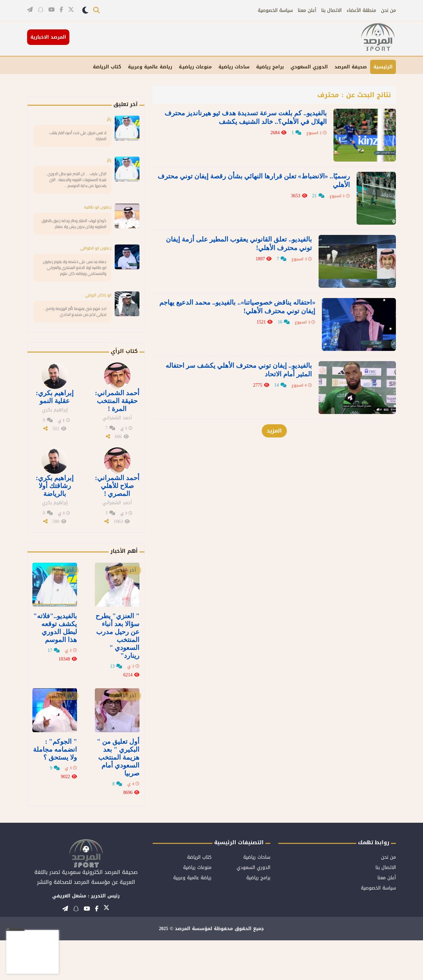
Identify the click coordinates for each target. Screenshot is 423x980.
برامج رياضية (270, 67)
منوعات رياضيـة (195, 67)
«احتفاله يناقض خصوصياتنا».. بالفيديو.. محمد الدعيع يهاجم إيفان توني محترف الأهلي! (243, 282)
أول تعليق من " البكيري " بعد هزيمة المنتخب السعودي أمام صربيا (118, 797)
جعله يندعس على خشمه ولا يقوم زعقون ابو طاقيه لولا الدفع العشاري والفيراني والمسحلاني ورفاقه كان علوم (73, 293)
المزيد (274, 391)
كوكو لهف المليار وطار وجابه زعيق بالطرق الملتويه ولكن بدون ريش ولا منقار (73, 240)
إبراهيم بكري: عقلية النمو (55, 436)
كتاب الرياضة (107, 67)
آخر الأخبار (125, 610)
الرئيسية (383, 67)
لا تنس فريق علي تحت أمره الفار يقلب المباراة (77, 137)
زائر (109, 119)
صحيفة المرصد (351, 67)
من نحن (388, 10)
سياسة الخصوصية (275, 10)
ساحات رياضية (234, 67)
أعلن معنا (307, 10)
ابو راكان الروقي (96, 325)
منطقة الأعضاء (361, 10)
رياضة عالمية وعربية (150, 67)
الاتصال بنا (331, 10)
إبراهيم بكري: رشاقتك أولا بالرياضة (55, 525)
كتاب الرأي (124, 391)
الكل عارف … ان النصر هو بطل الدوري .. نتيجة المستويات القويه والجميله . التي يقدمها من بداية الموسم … (77, 187)
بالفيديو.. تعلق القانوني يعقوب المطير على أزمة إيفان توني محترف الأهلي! (249, 227)
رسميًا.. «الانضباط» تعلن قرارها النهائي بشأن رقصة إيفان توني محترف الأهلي (244, 172)
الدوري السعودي (309, 67)
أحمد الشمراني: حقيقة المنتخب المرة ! (117, 440)
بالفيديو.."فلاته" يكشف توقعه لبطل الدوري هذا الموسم (55, 667)
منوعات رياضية (197, 907)
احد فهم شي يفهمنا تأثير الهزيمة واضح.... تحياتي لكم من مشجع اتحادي (76, 347)
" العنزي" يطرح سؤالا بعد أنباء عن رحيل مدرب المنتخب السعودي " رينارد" (117, 675)
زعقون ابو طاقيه (95, 219)
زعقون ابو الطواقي (93, 269)
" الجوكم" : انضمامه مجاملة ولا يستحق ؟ (55, 789)
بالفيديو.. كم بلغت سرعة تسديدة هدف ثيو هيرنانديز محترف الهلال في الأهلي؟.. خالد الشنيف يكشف (248, 117)
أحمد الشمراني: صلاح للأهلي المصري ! (117, 525)
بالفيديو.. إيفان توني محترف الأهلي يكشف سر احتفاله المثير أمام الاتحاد (247, 337)
